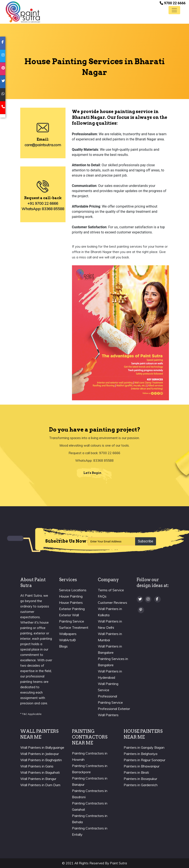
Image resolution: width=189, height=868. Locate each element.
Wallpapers (68, 634)
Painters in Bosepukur (140, 779)
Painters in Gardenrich (141, 785)
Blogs (63, 646)
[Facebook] (158, 599)
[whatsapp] (3, 95)
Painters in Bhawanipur (142, 766)
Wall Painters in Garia (37, 766)
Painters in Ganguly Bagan (144, 747)
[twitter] (3, 82)
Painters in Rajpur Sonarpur (144, 760)
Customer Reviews (112, 602)
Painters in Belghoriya (141, 754)
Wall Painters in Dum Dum (40, 785)
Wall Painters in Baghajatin (41, 760)
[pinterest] (3, 69)
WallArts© (67, 640)
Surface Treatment (74, 627)
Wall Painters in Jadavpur (40, 754)
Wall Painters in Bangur (38, 779)
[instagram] (3, 56)
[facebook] (3, 43)
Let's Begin (92, 473)
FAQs (102, 596)
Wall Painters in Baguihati (40, 772)
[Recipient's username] (112, 541)
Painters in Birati (136, 772)
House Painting (71, 596)
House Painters (71, 602)
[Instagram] (148, 599)
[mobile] (3, 108)
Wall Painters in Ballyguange (42, 747)
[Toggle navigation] (174, 10)
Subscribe (146, 541)
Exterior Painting (72, 609)
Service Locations (73, 590)
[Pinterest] (141, 610)
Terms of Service (111, 590)
